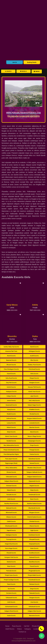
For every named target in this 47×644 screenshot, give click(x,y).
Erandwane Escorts (34, 535)
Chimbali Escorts (34, 522)
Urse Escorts (34, 602)
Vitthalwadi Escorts (34, 607)
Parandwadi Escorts (34, 580)
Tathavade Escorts (11, 477)
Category (28, 629)
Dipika (35, 336)
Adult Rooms (10, 629)
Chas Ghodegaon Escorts (11, 369)
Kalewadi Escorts (34, 557)
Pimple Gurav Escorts (11, 575)
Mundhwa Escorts (34, 562)
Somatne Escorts (11, 593)
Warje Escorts (34, 490)
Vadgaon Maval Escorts (11, 481)
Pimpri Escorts (34, 445)
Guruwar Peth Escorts (34, 387)
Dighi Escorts (34, 530)
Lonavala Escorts (34, 423)
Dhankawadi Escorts (11, 526)
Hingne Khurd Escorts (11, 544)
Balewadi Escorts (11, 508)
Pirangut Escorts (34, 450)
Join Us (14, 62)
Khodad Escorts (34, 414)
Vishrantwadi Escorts (11, 607)
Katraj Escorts (11, 410)
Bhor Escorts (34, 360)
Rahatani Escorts (34, 584)
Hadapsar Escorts (11, 392)
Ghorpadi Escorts (34, 539)
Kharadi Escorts (11, 553)
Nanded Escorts (11, 441)
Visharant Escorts (11, 486)
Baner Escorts (34, 499)
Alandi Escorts (34, 347)
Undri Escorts (11, 602)
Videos (19, 629)
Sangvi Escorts (34, 589)
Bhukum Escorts (11, 517)
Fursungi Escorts (11, 539)
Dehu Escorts (34, 374)
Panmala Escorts (11, 571)
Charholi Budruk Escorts (34, 517)
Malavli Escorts (11, 427)
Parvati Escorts (34, 566)
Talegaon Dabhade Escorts (34, 472)
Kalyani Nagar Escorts (34, 405)
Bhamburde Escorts (34, 508)
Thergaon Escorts (34, 598)
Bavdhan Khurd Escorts (11, 504)
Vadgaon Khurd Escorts (11, 611)
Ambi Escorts (11, 499)
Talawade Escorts (34, 593)
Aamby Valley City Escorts (11, 347)
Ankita (35, 305)
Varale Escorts (11, 616)
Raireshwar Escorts (34, 459)
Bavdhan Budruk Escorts (34, 504)
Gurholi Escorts (11, 387)
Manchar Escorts (34, 427)
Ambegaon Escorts (34, 351)
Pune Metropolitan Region (11, 454)
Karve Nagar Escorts (11, 548)
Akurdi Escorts (11, 356)
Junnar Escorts (11, 401)
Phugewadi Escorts (34, 571)
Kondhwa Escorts (34, 553)
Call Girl (27, 626)
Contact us (22, 632)
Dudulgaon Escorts (11, 535)
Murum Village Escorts (34, 436)
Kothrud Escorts (11, 418)
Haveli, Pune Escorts (34, 392)
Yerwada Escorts (11, 495)
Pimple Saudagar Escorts (11, 580)
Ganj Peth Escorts (11, 383)
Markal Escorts (11, 562)
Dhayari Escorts (34, 378)
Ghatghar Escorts (34, 383)
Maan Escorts (11, 566)
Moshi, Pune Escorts (11, 436)
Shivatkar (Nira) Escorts (34, 468)
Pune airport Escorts (11, 459)
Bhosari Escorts (11, 365)
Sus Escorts (11, 589)
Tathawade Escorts (11, 598)
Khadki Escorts (11, 414)
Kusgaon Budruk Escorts (34, 418)
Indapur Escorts (11, 396)
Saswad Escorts (34, 463)
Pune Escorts (17, 626)
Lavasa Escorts (11, 423)
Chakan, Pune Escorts (34, 365)
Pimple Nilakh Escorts (34, 575)
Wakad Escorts (11, 490)
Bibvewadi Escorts (11, 513)
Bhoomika (12, 336)
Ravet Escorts (11, 584)
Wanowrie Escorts (34, 616)
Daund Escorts (11, 374)
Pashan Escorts (34, 454)
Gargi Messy (12, 305)
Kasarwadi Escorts (11, 405)
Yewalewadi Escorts (34, 495)
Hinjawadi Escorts (34, 544)
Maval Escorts (34, 432)
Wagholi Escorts (34, 486)
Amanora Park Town (11, 351)
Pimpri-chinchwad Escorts (11, 450)
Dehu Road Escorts (11, 378)
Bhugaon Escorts (34, 513)
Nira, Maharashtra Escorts (11, 445)
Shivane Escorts (11, 472)
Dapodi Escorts (11, 530)
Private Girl (36, 626)
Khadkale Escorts (34, 410)
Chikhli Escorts (11, 522)
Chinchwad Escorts (34, 369)
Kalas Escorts (34, 548)
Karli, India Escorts (34, 401)
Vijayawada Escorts (34, 481)
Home (7, 626)
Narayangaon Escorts (34, 441)
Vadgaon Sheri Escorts (34, 611)
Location (36, 629)
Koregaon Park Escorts (11, 557)
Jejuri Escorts (34, 396)
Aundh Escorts (34, 356)
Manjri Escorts (11, 432)
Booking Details (32, 62)
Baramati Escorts (11, 360)
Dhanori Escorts (34, 526)
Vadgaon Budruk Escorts (34, 477)
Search (8, 71)
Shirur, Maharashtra (11, 468)
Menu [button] (37, 71)
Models (23, 71)
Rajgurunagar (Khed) (11, 463)
